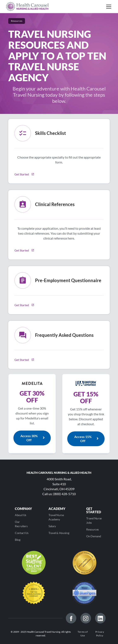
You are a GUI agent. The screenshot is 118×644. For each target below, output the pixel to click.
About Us (21, 515)
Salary (52, 526)
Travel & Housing (59, 533)
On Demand (94, 536)
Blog (18, 540)
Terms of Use (83, 634)
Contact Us (22, 533)
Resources (93, 529)
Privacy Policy (100, 634)
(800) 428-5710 (64, 494)
